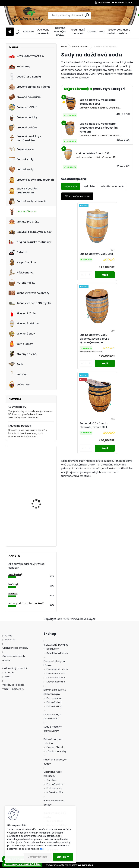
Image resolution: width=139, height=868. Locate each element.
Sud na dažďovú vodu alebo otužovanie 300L (96, 344)
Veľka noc (19, 385)
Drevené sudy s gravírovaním (31, 180)
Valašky (18, 374)
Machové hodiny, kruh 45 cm (39, 524)
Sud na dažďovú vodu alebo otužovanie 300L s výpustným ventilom (114, 258)
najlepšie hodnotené (112, 186)
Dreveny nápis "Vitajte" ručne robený (39, 493)
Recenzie (28, 32)
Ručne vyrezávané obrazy (29, 293)
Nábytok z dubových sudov (30, 232)
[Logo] (28, 15)
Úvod (64, 47)
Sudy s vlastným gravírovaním (23, 191)
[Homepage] (10, 32)
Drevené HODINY (23, 107)
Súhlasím (63, 857)
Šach (16, 364)
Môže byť (13, 584)
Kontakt (92, 32)
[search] (87, 15)
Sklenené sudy (22, 334)
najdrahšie (89, 186)
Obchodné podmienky (43, 31)
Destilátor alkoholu (25, 77)
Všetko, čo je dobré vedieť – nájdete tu (119, 31)
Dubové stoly (21, 159)
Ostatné (18, 252)
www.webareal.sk (82, 865)
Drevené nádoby (23, 117)
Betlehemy (19, 66)
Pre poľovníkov (22, 262)
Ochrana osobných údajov (60, 32)
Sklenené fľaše (22, 313)
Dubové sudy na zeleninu (28, 201)
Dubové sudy (21, 170)
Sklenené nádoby (24, 323)
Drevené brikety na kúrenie (29, 87)
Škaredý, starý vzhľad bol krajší (26, 603)
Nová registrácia (124, 3)
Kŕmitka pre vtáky (24, 222)
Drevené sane (21, 149)
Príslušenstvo (21, 273)
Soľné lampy (21, 344)
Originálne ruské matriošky (30, 242)
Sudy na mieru (17, 407)
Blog (102, 32)
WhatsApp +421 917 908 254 (22, 864)
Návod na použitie (20, 426)
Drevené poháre (23, 127)
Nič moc (13, 594)
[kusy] (70, 283)
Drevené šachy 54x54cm (40, 461)
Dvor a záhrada (22, 211)
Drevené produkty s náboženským (25, 138)
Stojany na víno (22, 354)
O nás (18, 31)
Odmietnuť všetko (38, 857)
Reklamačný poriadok (78, 31)
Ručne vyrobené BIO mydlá (30, 303)
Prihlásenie (104, 3)
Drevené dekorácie (25, 97)
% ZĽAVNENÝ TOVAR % (26, 56)
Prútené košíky (22, 283)
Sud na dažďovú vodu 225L (79, 258)
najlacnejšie (71, 186)
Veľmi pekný (15, 575)
